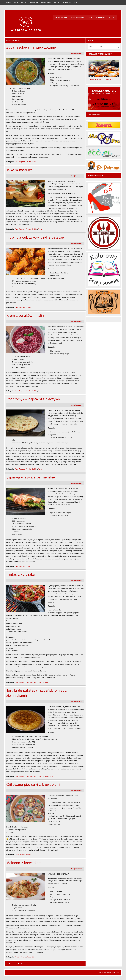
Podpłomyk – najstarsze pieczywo (33, 399)
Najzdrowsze (46, 3)
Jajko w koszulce (19, 170)
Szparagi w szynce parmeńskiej (31, 477)
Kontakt (112, 17)
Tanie (16, 3)
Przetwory (67, 3)
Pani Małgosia (20, 162)
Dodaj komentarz (77, 53)
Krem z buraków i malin (25, 316)
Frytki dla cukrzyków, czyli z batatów (35, 238)
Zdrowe (41, 391)
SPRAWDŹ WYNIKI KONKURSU (101, 80)
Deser (17, 855)
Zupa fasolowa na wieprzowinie (31, 48)
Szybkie (24, 3)
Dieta (90, 17)
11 (18, 963)
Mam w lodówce (78, 17)
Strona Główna (61, 17)
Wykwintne (34, 3)
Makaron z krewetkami (24, 863)
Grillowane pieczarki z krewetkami (33, 785)
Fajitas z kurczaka (21, 575)
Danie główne (20, 682)
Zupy (76, 3)
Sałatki (57, 3)
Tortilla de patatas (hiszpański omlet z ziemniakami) (36, 693)
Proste (8, 3)
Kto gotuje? (101, 17)
